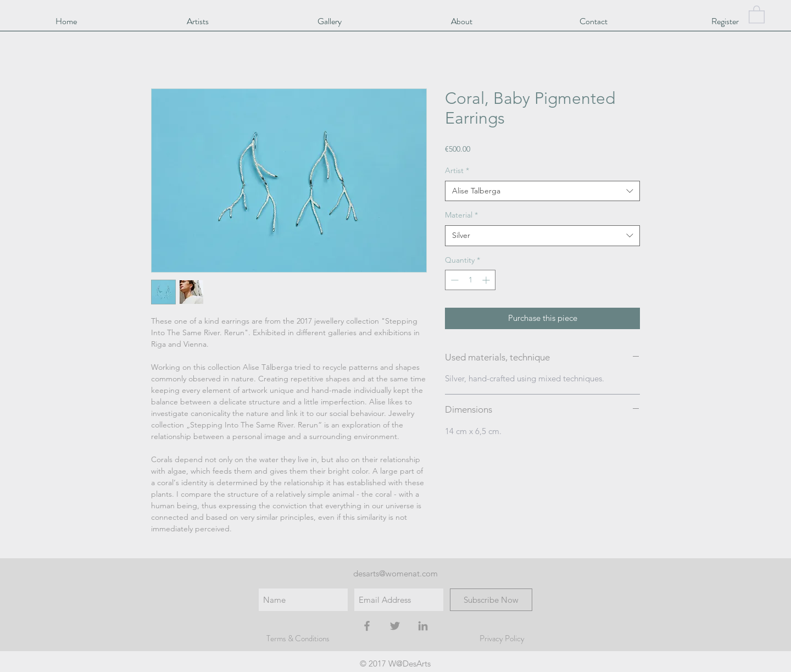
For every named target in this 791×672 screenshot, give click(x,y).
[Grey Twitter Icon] (395, 626)
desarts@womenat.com (396, 573)
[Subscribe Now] (491, 600)
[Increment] (487, 280)
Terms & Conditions (298, 638)
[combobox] (542, 191)
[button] (757, 14)
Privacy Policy (502, 638)
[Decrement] (453, 280)
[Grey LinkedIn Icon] (423, 626)
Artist (457, 170)
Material (461, 215)
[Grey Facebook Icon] (367, 626)
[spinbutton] (470, 280)
